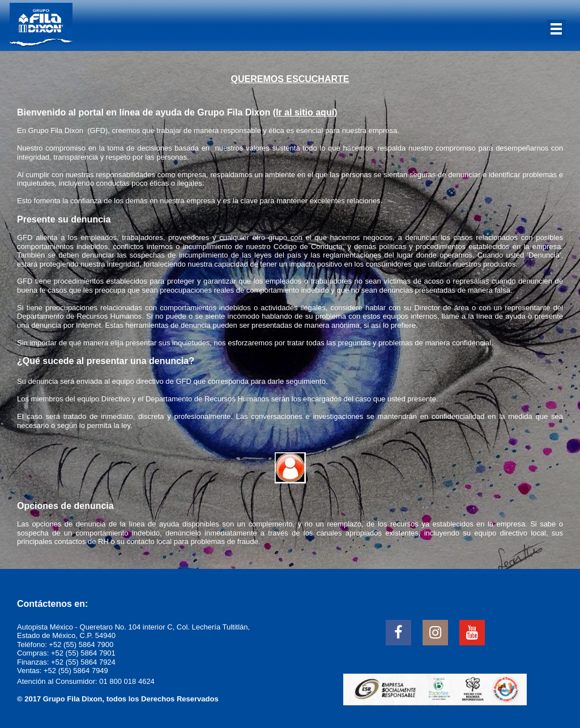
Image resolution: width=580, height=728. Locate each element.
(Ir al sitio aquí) (305, 112)
